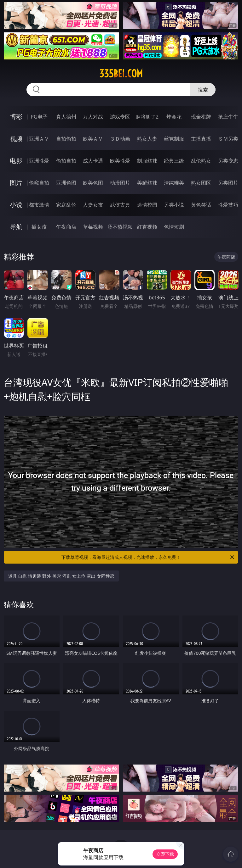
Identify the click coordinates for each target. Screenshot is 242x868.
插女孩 (39, 227)
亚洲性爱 (39, 161)
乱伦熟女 (201, 161)
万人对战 (93, 117)
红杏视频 (147, 227)
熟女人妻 (147, 139)
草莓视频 (93, 227)
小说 (16, 205)
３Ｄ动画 (120, 139)
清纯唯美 (174, 183)
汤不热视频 (120, 227)
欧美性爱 (120, 161)
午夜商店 (66, 227)
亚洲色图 (66, 183)
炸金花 (174, 117)
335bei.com (121, 74)
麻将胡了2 (147, 117)
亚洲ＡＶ (39, 139)
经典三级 (174, 161)
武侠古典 (120, 205)
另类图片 (228, 183)
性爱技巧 (228, 205)
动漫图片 (120, 183)
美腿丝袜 (147, 183)
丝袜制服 (174, 139)
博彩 (16, 117)
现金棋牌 (201, 117)
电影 (16, 161)
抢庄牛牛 (228, 117)
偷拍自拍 (66, 161)
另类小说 (174, 205)
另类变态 (228, 161)
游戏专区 (120, 117)
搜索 (203, 90)
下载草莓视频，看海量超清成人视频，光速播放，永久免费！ (148, 557)
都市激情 (39, 205)
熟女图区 (201, 183)
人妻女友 (93, 205)
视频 (16, 139)
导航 (16, 227)
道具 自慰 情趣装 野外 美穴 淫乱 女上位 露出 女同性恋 (61, 576)
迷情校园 (147, 205)
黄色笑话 (201, 205)
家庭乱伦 (66, 205)
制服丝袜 (147, 161)
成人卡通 (93, 161)
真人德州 (66, 117)
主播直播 (201, 139)
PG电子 (39, 117)
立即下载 (165, 854)
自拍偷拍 (66, 139)
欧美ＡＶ (93, 139)
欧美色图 (93, 183)
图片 (16, 183)
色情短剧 (174, 227)
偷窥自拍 (39, 183)
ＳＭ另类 (228, 139)
